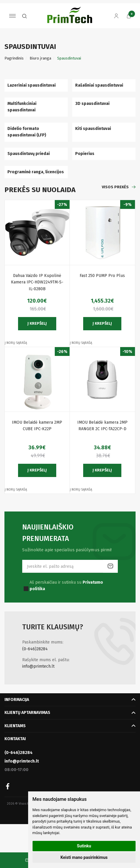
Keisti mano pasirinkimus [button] (84, 857)
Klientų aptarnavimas (27, 713)
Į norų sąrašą (16, 343)
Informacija (17, 700)
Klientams (15, 726)
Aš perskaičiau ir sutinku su (66, 586)
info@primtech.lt (38, 666)
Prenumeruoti (110, 566)
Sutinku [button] (84, 846)
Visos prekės (115, 187)
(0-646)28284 (35, 649)
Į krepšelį (37, 323)
